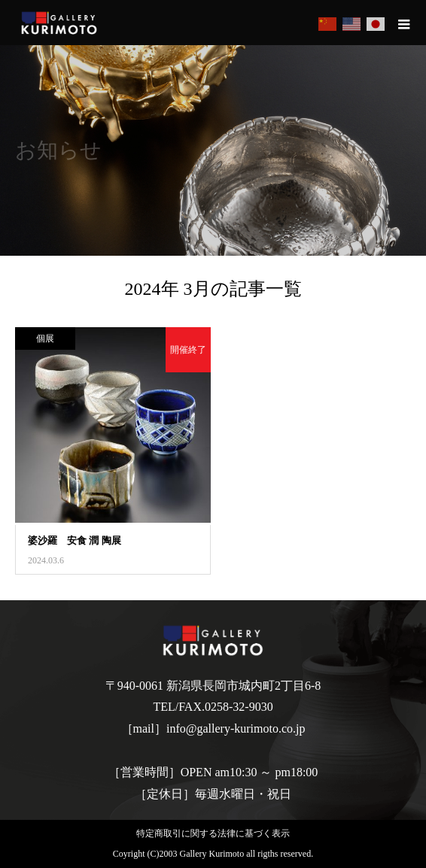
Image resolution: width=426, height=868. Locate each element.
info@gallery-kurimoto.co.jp (236, 728)
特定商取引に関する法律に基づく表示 (213, 833)
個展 (45, 338)
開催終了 (188, 350)
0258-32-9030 (239, 707)
